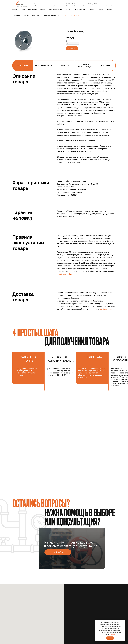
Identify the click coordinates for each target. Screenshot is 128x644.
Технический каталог (56, 10)
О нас (23, 10)
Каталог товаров (31, 15)
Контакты (110, 10)
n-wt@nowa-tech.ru (110, 6)
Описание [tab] (23, 66)
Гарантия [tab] (64, 66)
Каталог (43, 10)
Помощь (101, 10)
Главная (15, 10)
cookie (113, 634)
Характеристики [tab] (44, 66)
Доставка (91, 10)
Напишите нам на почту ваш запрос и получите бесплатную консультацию (71, 544)
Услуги (68, 10)
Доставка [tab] (105, 66)
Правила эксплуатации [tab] (85, 65)
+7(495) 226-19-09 (70, 4)
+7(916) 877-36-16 (69, 6)
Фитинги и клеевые (51, 15)
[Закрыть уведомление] (124, 621)
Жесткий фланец (71, 15)
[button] (58, 552)
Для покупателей (79, 10)
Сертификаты (33, 10)
